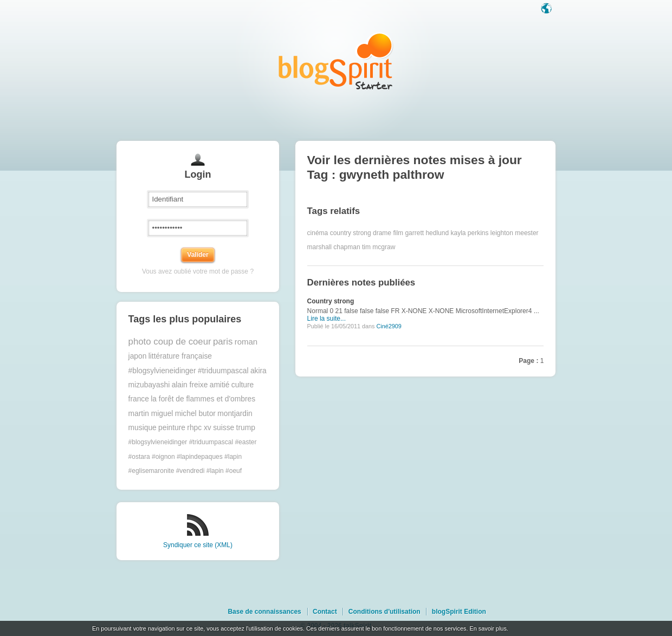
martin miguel (151, 414)
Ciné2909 (389, 326)
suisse (224, 428)
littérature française (180, 356)
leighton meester (515, 233)
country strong (351, 233)
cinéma (318, 233)
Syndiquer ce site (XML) (198, 545)
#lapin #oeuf (224, 471)
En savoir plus (488, 628)
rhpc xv (199, 428)
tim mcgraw (379, 247)
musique (143, 428)
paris (223, 342)
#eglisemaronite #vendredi (167, 471)
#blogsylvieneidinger (162, 371)
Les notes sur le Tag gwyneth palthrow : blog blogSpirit (336, 61)
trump (246, 428)
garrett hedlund (427, 233)
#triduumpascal (223, 371)
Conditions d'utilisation (385, 612)
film (398, 233)
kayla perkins (469, 233)
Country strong (331, 301)
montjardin (235, 414)
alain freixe (190, 385)
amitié (220, 385)
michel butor (195, 414)
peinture (172, 428)
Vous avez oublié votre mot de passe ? (198, 271)
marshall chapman (334, 247)
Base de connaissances (264, 612)
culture (243, 385)
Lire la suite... (327, 319)
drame (382, 233)
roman (246, 342)
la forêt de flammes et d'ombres (203, 399)
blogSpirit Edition (459, 612)
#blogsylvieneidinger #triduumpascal (181, 442)
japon (138, 356)
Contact (325, 612)
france (139, 399)
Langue (547, 9)
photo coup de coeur (170, 342)
